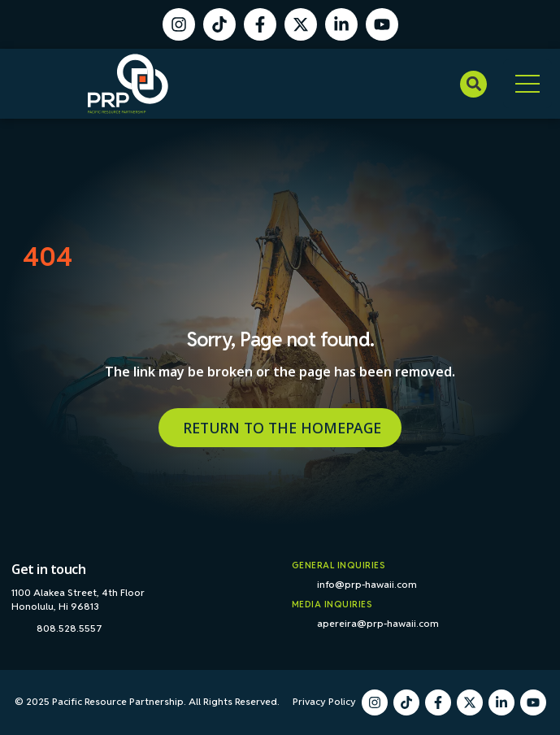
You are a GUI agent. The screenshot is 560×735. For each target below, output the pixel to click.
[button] (473, 84)
